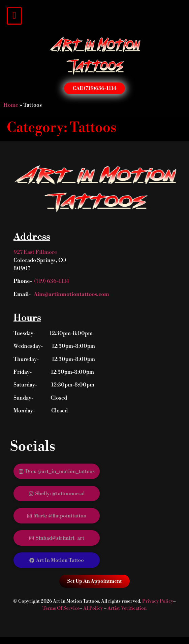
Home (11, 105)
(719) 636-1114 (52, 281)
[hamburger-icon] (14, 16)
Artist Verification (127, 608)
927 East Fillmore (35, 252)
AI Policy (93, 608)
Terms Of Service (61, 608)
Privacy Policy (158, 601)
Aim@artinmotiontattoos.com (71, 294)
